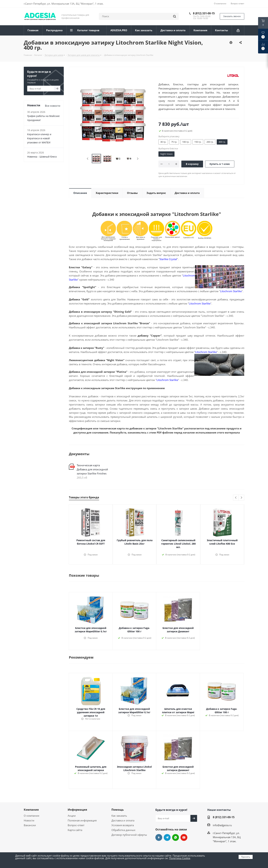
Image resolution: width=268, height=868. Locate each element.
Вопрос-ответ (76, 825)
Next (138, 159)
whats (176, 837)
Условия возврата (123, 825)
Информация (77, 810)
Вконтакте (159, 837)
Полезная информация (82, 820)
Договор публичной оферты (129, 835)
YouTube (184, 837)
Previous (88, 159)
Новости (29, 820)
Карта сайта (75, 830)
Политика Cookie (180, 858)
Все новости (53, 106)
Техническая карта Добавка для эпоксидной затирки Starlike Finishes (92, 469)
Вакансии (30, 825)
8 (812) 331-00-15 (204, 13)
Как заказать (119, 816)
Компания (31, 810)
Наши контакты (219, 810)
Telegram (167, 837)
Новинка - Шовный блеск (42, 157)
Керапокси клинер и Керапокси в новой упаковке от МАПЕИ (39, 138)
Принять (246, 857)
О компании (32, 816)
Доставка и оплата (123, 820)
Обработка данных (123, 830)
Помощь (118, 810)
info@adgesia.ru (222, 825)
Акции (72, 816)
